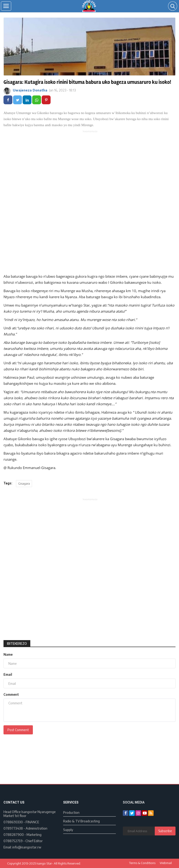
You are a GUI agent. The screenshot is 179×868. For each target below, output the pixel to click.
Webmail (166, 863)
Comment (11, 694)
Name (8, 654)
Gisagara (24, 484)
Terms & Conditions (142, 863)
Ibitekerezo (17, 643)
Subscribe (165, 831)
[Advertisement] (90, 166)
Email (8, 674)
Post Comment (18, 730)
